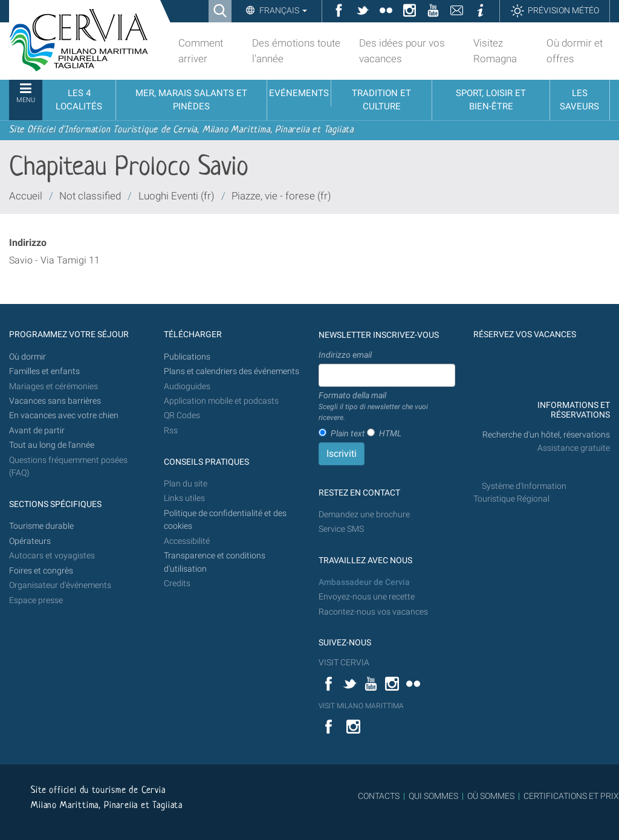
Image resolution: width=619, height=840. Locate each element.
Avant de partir (37, 431)
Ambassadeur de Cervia (364, 582)
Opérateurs (30, 541)
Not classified (90, 196)
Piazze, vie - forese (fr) (281, 196)
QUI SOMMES (433, 796)
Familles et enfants (44, 371)
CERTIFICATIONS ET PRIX (571, 796)
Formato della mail (387, 407)
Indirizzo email (345, 355)
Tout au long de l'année (52, 445)
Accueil (26, 196)
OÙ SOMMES (491, 796)
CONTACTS (379, 796)
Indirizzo (28, 243)
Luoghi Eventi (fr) (177, 196)
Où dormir (28, 357)
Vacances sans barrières (55, 401)
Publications (187, 357)
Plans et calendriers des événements (232, 371)
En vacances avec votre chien (65, 415)
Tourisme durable (41, 526)
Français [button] (282, 10)
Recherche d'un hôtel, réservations (546, 435)
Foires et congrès (41, 571)
